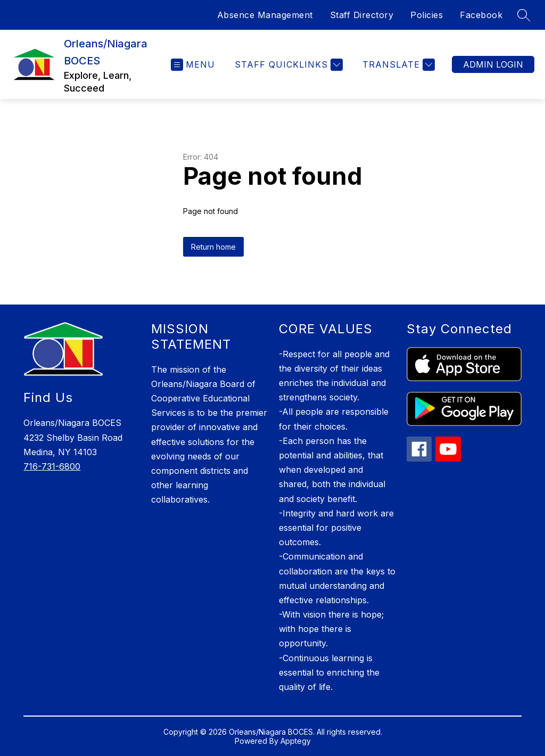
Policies (427, 15)
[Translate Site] (397, 65)
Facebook (481, 15)
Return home (213, 247)
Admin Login (493, 64)
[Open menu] (193, 65)
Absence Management (265, 15)
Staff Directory (362, 15)
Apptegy (296, 741)
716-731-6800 (52, 466)
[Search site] (524, 15)
